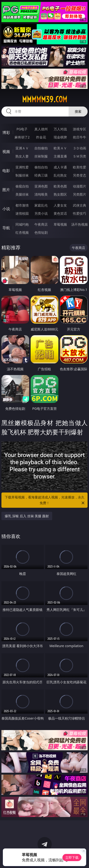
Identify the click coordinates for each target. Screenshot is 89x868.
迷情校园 (22, 213)
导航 (6, 228)
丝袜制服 (41, 156)
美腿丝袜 (22, 194)
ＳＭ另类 (80, 156)
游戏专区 (80, 129)
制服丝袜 (22, 175)
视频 (6, 152)
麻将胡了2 (22, 137)
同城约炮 (22, 224)
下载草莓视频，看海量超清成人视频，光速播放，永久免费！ (45, 500)
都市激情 (22, 205)
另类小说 (41, 213)
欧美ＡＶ (60, 148)
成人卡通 (60, 167)
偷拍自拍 (41, 167)
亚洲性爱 (22, 167)
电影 (6, 171)
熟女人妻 (22, 156)
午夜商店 (41, 224)
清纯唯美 (41, 194)
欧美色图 (60, 186)
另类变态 (80, 175)
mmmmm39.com (45, 99)
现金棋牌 (60, 137)
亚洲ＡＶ (22, 148)
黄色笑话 (60, 213)
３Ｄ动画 (80, 148)
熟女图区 (60, 194)
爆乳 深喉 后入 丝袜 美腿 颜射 (27, 516)
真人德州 (41, 129)
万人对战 (60, 129)
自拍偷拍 (41, 148)
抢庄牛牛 (80, 137)
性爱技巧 (80, 213)
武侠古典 (80, 205)
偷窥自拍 (22, 186)
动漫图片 (80, 186)
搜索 (78, 111)
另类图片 (80, 194)
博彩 (6, 132)
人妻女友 (60, 205)
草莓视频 (60, 224)
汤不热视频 (80, 224)
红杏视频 (22, 232)
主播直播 (60, 156)
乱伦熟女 (60, 175)
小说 (6, 209)
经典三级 (41, 175)
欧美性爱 (80, 167)
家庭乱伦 (41, 205)
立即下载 (72, 857)
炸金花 (41, 137)
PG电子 (22, 129)
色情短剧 (41, 232)
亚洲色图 (41, 186)
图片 (6, 190)
